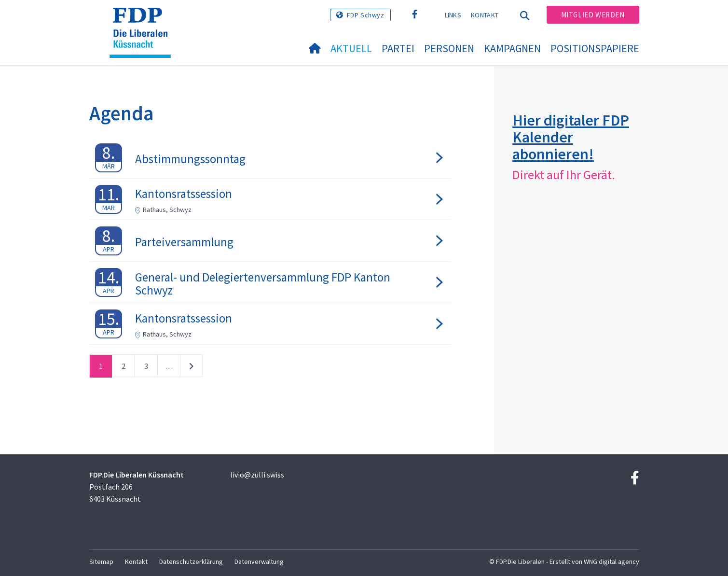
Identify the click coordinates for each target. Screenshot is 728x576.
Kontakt (485, 15)
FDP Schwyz (366, 15)
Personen (449, 48)
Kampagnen (512, 48)
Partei (398, 48)
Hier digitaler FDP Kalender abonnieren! (571, 137)
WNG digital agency (611, 562)
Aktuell (351, 48)
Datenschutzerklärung (191, 562)
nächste (191, 368)
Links (453, 15)
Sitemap (101, 562)
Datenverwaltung (259, 562)
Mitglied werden (593, 15)
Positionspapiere (595, 48)
